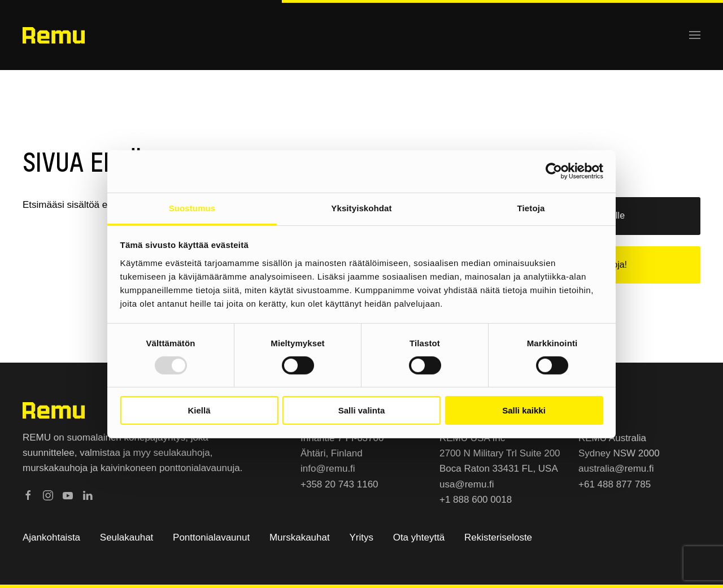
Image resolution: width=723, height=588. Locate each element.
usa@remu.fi (467, 484)
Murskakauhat (300, 537)
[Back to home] (54, 35)
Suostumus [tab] (192, 208)
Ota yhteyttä (419, 537)
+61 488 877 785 (615, 484)
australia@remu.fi (616, 469)
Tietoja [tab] (531, 208)
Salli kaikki (524, 410)
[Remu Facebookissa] (28, 495)
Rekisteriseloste (498, 537)
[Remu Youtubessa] (68, 495)
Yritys (361, 537)
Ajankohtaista (51, 537)
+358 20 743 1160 (339, 484)
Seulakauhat (127, 537)
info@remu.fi (328, 469)
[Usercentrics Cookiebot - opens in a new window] (554, 171)
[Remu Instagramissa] (48, 495)
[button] (695, 35)
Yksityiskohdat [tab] (361, 208)
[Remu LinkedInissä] (88, 495)
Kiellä (199, 410)
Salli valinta (362, 410)
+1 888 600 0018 (476, 500)
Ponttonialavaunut (211, 537)
